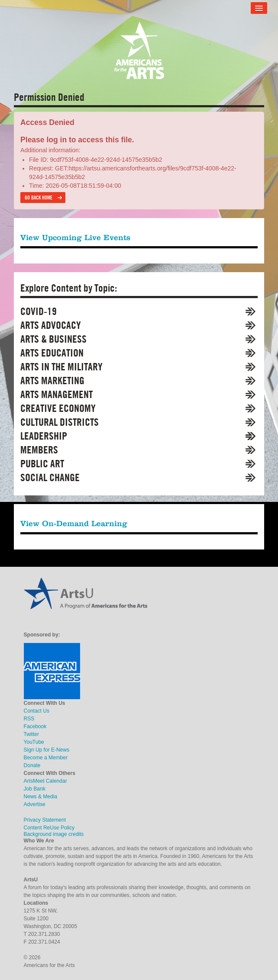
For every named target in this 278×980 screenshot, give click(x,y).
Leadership (44, 436)
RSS (29, 719)
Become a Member (46, 758)
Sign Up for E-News (47, 750)
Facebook (35, 726)
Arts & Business (53, 339)
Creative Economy (58, 408)
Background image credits (54, 834)
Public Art (42, 464)
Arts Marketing (52, 381)
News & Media (40, 797)
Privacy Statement (45, 820)
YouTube (34, 742)
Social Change (50, 477)
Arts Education (52, 353)
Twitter (31, 734)
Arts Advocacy (51, 325)
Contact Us (37, 711)
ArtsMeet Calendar (45, 781)
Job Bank (35, 789)
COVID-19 (39, 311)
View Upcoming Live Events (75, 237)
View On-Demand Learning (74, 523)
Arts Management (57, 394)
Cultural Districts (60, 422)
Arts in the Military (61, 367)
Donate (32, 765)
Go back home (39, 198)
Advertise (35, 804)
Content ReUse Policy (49, 828)
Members (39, 450)
